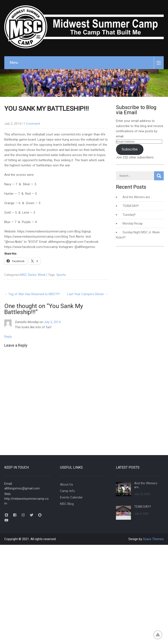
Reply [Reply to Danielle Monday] (8, 337)
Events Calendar (71, 497)
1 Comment (32, 124)
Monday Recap (133, 223)
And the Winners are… (137, 197)
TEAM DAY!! (131, 206)
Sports (61, 275)
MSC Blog (67, 504)
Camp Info (67, 491)
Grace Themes (153, 539)
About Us (67, 485)
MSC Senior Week (33, 275)
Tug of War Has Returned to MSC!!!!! (32, 294)
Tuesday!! (129, 215)
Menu (14, 63)
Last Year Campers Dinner (88, 294)
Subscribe (130, 149)
